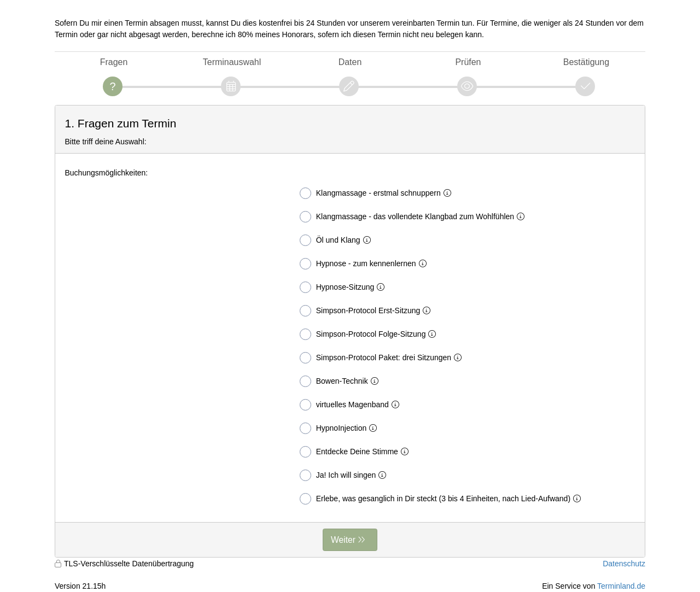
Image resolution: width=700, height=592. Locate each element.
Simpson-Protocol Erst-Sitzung (367, 311)
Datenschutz (624, 564)
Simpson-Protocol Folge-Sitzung (370, 334)
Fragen (114, 62)
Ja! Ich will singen (345, 475)
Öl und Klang (337, 240)
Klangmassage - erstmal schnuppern (378, 193)
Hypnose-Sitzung (345, 287)
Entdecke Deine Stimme (356, 452)
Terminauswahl (232, 62)
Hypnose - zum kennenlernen (365, 264)
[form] (350, 331)
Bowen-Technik (341, 381)
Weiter (343, 540)
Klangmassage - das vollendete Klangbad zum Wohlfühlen (414, 217)
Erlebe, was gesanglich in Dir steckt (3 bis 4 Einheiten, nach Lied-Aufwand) (442, 499)
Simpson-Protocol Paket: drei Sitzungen (383, 358)
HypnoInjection (341, 428)
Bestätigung (586, 62)
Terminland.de (621, 586)
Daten (350, 62)
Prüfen (468, 62)
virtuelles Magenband (352, 405)
